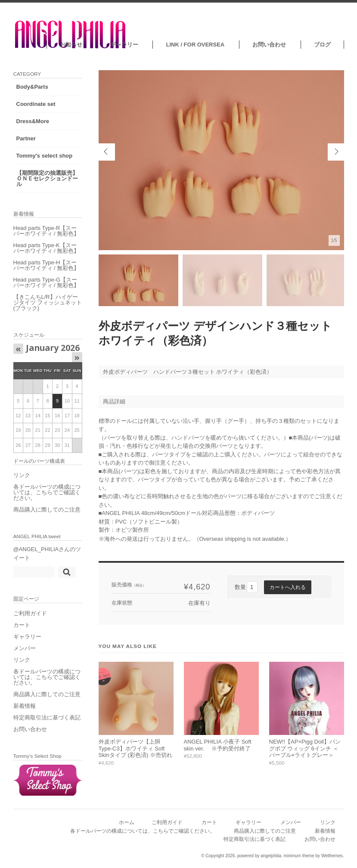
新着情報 (25, 706)
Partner (26, 138)
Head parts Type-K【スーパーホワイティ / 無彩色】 (47, 248)
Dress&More (33, 121)
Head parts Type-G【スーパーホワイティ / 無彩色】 (47, 282)
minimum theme (299, 856)
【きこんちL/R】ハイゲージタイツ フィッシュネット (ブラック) (48, 302)
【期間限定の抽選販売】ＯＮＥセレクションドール (47, 178)
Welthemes (332, 856)
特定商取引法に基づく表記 (47, 718)
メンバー (25, 648)
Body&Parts (32, 87)
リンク (22, 475)
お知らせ (71, 45)
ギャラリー (124, 45)
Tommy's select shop (45, 156)
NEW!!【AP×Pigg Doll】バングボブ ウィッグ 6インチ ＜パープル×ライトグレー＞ (305, 748)
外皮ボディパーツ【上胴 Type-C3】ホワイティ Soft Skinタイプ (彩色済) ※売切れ (135, 748)
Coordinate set (36, 104)
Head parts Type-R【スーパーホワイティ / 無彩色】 (47, 231)
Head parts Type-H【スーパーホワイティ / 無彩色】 (47, 265)
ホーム (127, 822)
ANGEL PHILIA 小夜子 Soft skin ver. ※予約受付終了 (218, 745)
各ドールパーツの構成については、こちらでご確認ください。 (47, 492)
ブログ (322, 45)
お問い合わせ (269, 45)
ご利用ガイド (30, 613)
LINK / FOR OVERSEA (195, 45)
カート (22, 625)
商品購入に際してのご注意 (47, 510)
